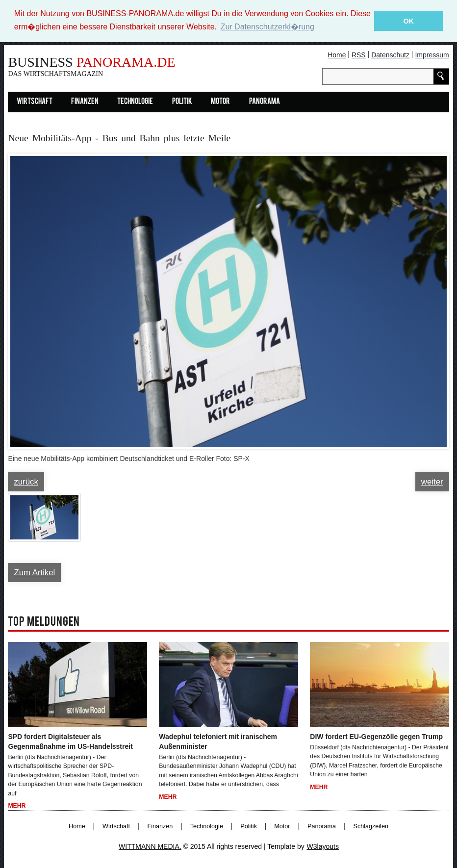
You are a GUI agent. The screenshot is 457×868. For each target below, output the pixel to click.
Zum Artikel (34, 573)
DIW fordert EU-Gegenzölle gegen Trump (376, 737)
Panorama (265, 102)
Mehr (17, 806)
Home (337, 55)
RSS (359, 55)
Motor (220, 102)
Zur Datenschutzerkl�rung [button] (267, 27)
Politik (182, 102)
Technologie (135, 102)
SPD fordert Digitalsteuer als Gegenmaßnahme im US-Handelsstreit (70, 741)
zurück (26, 482)
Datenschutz (390, 55)
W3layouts (323, 846)
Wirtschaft (35, 102)
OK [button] (408, 21)
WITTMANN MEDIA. (150, 846)
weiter (432, 482)
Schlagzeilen (371, 826)
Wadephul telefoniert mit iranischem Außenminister (218, 741)
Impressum (432, 55)
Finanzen (85, 102)
